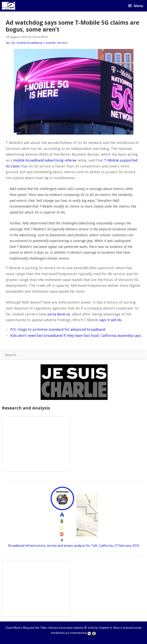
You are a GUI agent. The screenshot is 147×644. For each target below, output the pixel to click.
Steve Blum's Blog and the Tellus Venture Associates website (45, 628)
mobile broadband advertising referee (45, 160)
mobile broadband (29, 43)
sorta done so (59, 314)
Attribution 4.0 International (73, 633)
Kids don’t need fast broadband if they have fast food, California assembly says (76, 335)
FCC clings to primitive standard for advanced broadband (58, 329)
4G (8, 43)
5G (13, 43)
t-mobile (50, 43)
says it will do (110, 320)
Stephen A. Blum (109, 628)
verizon (62, 43)
